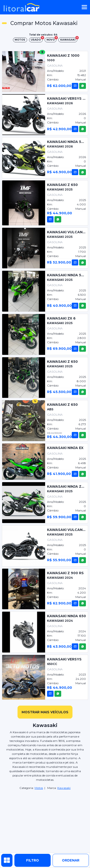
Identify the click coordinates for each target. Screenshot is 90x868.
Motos (39, 788)
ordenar (71, 860)
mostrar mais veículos (45, 712)
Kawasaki (64, 788)
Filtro (33, 860)
